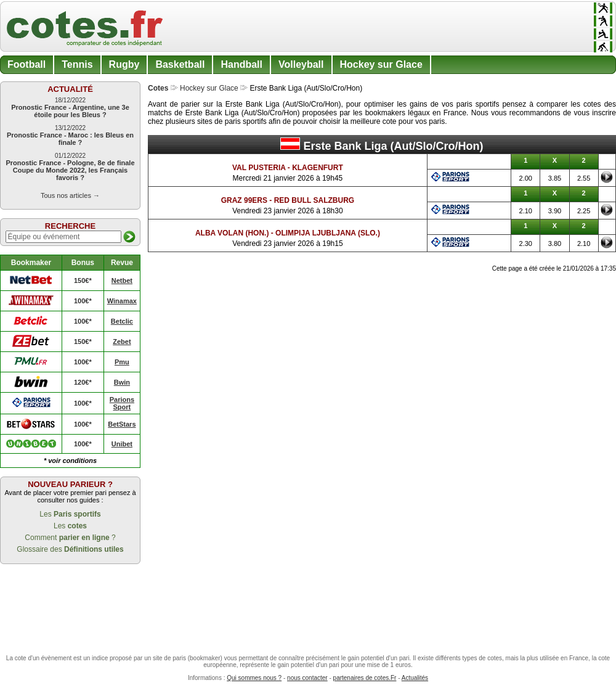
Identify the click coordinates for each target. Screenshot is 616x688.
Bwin (122, 382)
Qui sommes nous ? (254, 678)
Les (70, 514)
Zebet (122, 342)
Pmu (122, 362)
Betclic (122, 321)
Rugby (124, 64)
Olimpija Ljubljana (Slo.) (328, 233)
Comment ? (70, 538)
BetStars (122, 424)
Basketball (180, 64)
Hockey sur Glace (381, 64)
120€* (83, 382)
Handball (241, 64)
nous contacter (307, 678)
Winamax (122, 301)
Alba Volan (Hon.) (232, 233)
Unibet (122, 444)
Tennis (77, 64)
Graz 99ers (244, 200)
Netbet (122, 281)
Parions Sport (122, 403)
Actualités (415, 678)
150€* (83, 281)
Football (26, 64)
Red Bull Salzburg (314, 200)
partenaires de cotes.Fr (365, 678)
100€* (83, 301)
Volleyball (301, 64)
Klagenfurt (318, 168)
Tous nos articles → (70, 195)
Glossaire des (70, 549)
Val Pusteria (259, 168)
